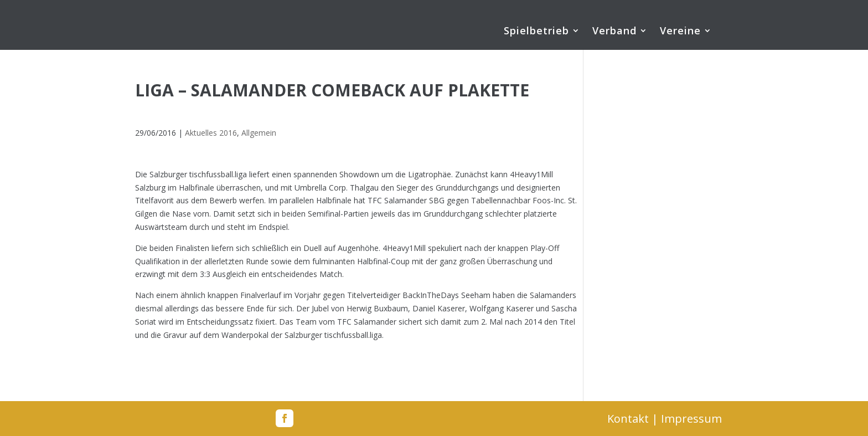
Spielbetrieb (536, 32)
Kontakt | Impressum (665, 419)
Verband (614, 32)
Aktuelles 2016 (211, 133)
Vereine (680, 32)
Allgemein (259, 133)
